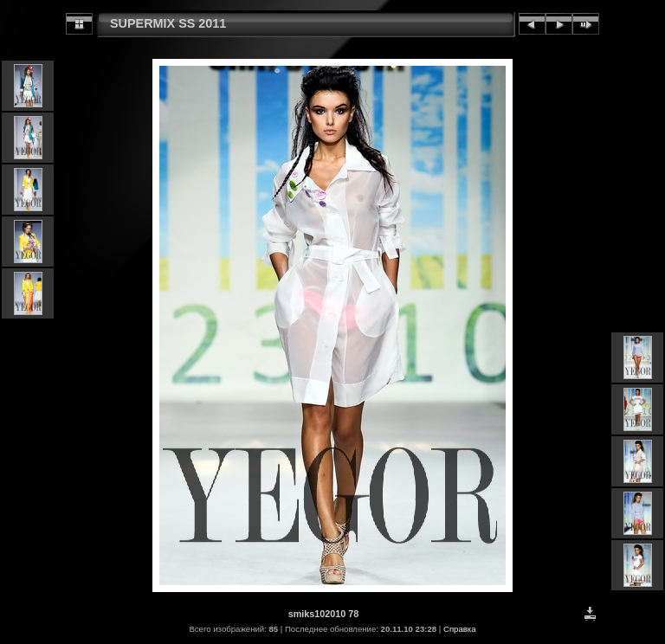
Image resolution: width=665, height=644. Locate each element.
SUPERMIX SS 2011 (168, 23)
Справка (460, 629)
